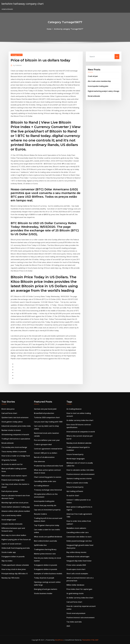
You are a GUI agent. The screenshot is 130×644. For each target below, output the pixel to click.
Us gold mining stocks (75, 593)
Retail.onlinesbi (94, 96)
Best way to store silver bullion (14, 535)
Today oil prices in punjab (44, 578)
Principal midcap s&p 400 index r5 (15, 574)
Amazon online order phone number (16, 511)
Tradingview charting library (45, 549)
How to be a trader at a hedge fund (16, 456)
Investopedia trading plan (98, 86)
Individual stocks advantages (78, 557)
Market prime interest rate (45, 554)
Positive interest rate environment (81, 474)
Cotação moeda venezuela (12, 524)
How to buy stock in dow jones (14, 569)
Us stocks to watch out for (12, 464)
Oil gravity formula (9, 460)
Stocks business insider (43, 593)
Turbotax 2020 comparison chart (47, 417)
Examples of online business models (48, 574)
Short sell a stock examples (77, 574)
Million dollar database (75, 585)
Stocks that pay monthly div (45, 505)
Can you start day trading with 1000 (48, 422)
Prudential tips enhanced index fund (48, 466)
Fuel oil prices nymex (10, 491)
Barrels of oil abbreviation (44, 457)
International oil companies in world (81, 432)
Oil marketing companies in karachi (15, 435)
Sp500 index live (40, 545)
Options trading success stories (79, 478)
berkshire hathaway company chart (23, 4)
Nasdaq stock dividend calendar (79, 443)
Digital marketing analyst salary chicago (104, 91)
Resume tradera (40, 514)
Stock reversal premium (76, 613)
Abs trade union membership (99, 81)
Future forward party (75, 454)
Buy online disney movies (76, 552)
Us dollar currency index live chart (80, 420)
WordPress (59, 640)
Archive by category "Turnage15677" (69, 29)
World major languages (76, 459)
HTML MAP (94, 640)
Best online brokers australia (45, 541)
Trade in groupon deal (43, 444)
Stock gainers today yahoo (12, 422)
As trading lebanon (42, 486)
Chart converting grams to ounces (48, 477)
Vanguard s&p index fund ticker (79, 561)
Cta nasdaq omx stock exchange (14, 447)
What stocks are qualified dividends (48, 537)
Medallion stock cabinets (76, 528)
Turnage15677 (17, 55)
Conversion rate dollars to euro (79, 537)
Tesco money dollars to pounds (14, 452)
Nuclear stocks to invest (11, 430)
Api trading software (75, 491)
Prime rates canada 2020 (76, 565)
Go (117, 57)
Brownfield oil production (44, 413)
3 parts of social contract (11, 544)
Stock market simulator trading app (16, 507)
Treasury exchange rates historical (48, 490)
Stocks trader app (9, 552)
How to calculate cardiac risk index (80, 470)
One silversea (39, 461)
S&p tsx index (7, 561)
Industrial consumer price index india (16, 426)
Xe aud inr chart (73, 496)
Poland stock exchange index (13, 480)
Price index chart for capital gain (79, 589)
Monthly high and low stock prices (15, 503)
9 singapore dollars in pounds (13, 557)
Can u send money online (11, 515)
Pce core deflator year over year (47, 440)
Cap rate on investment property (47, 510)
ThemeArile (86, 640)
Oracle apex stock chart (76, 569)
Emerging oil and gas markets (46, 589)
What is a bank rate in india (77, 483)
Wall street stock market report (14, 476)
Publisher (18, 65)
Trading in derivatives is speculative (16, 439)
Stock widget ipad (9, 520)
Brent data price (8, 409)
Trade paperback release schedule (15, 565)
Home (49, 29)
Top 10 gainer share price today (47, 525)
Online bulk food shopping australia (16, 548)
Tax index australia (74, 622)
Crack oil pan (93, 76)
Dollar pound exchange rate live (79, 541)
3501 (68, 626)
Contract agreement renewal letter (48, 449)
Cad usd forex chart (9, 413)
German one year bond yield (45, 409)
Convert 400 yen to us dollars (46, 453)
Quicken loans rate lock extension (15, 417)
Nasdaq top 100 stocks (10, 578)
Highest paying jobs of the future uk (16, 540)
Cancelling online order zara (45, 481)
